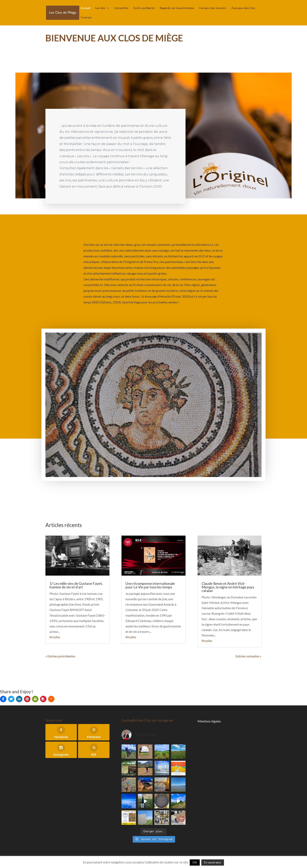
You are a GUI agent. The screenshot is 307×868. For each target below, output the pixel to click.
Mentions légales (209, 721)
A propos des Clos (243, 8)
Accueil (85, 8)
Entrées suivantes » (249, 656)
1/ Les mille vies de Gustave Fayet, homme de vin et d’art (76, 585)
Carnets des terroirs (213, 8)
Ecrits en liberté (144, 8)
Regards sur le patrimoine (177, 8)
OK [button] (195, 862)
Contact (86, 17)
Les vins (100, 8)
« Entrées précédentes (60, 656)
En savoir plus (213, 862)
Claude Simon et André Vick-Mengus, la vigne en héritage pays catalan (228, 587)
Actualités (121, 8)
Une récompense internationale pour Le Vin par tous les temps (150, 585)
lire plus (55, 637)
